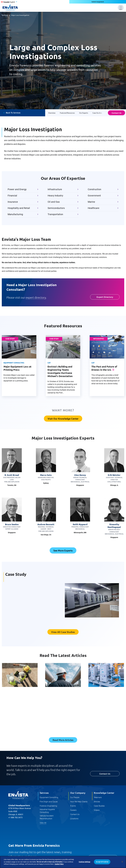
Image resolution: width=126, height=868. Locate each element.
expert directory (36, 297)
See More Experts (63, 550)
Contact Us (116, 113)
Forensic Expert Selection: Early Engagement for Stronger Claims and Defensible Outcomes (62, 699)
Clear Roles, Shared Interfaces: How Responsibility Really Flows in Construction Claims (20, 699)
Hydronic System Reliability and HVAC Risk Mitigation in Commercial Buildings (105, 699)
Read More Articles (63, 740)
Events (73, 806)
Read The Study (16, 613)
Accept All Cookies (102, 862)
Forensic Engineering (57, 691)
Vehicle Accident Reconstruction (47, 818)
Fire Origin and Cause (49, 802)
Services (5, 15)
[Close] (122, 862)
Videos (97, 811)
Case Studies (99, 806)
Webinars (98, 798)
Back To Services (13, 113)
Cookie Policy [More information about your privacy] (59, 864)
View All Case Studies (63, 632)
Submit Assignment (98, 2)
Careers (73, 811)
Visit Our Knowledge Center (63, 419)
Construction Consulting (16, 691)
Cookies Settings (84, 862)
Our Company (78, 793)
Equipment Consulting (49, 798)
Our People (75, 798)
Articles (97, 802)
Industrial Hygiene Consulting (47, 811)
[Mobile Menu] (121, 8)
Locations (74, 819)
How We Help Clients (79, 802)
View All (43, 823)
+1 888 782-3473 (15, 818)
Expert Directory (105, 297)
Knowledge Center (104, 793)
